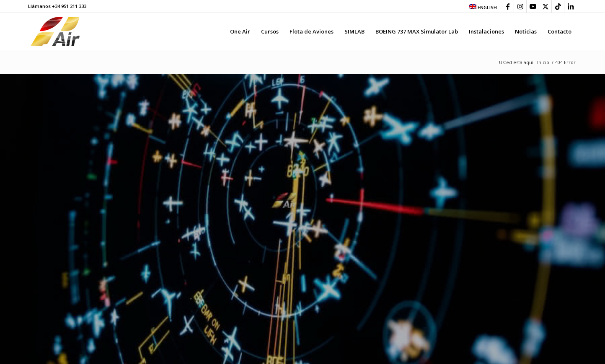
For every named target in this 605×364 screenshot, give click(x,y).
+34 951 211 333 (69, 6)
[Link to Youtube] (533, 6)
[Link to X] (545, 6)
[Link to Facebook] (508, 6)
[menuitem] (481, 7)
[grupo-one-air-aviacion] (55, 31)
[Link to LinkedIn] (571, 6)
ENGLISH (483, 7)
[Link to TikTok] (558, 6)
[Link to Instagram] (520, 6)
